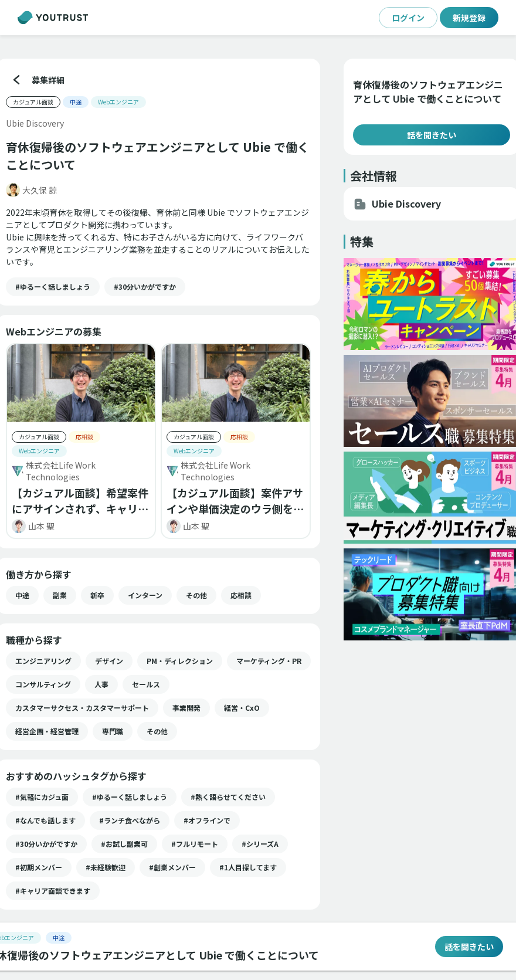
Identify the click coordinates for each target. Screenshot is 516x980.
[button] (53, 287)
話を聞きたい (431, 135)
